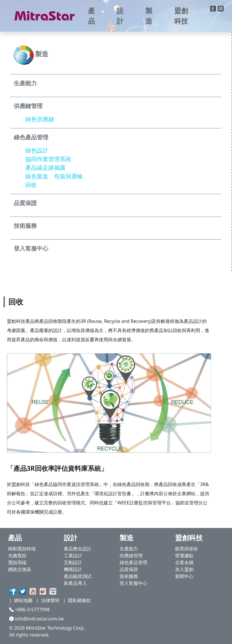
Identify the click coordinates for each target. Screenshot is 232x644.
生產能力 (129, 549)
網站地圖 (23, 600)
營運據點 (184, 556)
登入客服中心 (133, 583)
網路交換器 (20, 569)
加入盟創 (184, 569)
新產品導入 (75, 583)
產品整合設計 (78, 549)
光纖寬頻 (17, 556)
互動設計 (73, 562)
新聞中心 (184, 576)
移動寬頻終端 (22, 549)
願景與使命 (187, 549)
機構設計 (73, 569)
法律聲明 (50, 600)
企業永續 (184, 562)
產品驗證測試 (78, 576)
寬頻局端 (17, 562)
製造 (149, 16)
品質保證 (129, 569)
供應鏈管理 (131, 556)
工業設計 (73, 556)
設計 (120, 16)
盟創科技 (181, 16)
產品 (91, 16)
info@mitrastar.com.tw (37, 619)
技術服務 (129, 576)
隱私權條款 (79, 600)
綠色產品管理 (133, 562)
